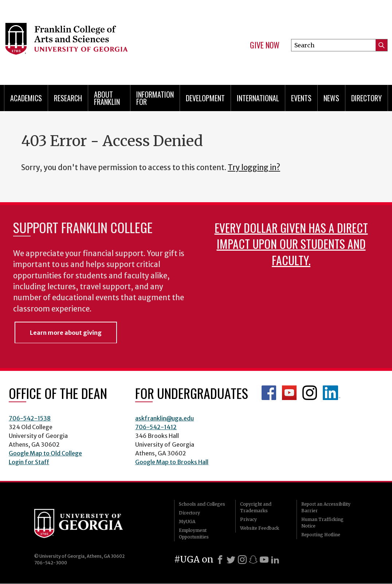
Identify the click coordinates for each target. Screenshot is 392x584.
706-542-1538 (30, 418)
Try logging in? (254, 168)
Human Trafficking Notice (322, 523)
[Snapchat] (253, 560)
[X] (231, 560)
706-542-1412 (156, 427)
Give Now (265, 45)
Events (301, 98)
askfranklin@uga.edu (164, 418)
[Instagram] (242, 560)
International (258, 98)
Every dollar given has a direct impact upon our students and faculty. (291, 244)
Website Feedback (260, 528)
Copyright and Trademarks (256, 507)
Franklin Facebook (269, 393)
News (331, 98)
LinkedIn (332, 393)
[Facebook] (220, 560)
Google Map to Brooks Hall (172, 462)
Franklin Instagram (310, 393)
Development (205, 98)
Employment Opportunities (194, 534)
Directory (366, 98)
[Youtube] (264, 560)
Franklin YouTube (289, 393)
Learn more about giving (66, 333)
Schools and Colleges (202, 504)
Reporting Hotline (321, 535)
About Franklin (107, 98)
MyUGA (187, 522)
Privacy (248, 519)
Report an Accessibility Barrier (326, 507)
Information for (155, 98)
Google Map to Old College (45, 453)
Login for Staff (29, 462)
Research (68, 98)
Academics (26, 98)
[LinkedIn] (275, 560)
